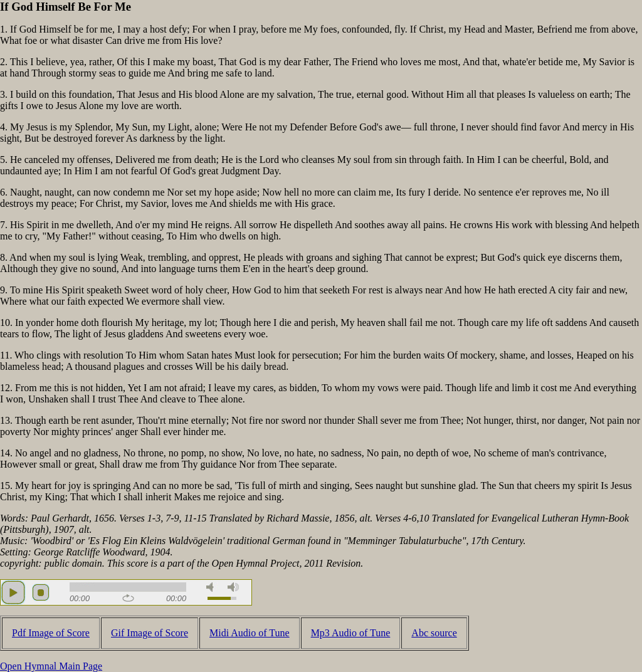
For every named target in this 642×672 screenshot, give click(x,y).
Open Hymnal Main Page (51, 666)
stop (41, 592)
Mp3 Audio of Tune (351, 633)
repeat (128, 598)
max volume (233, 587)
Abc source (434, 633)
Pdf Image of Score (51, 633)
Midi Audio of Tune (250, 633)
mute (212, 587)
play (13, 592)
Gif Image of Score (150, 633)
